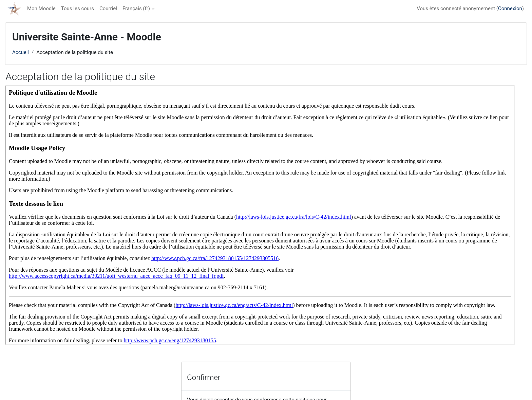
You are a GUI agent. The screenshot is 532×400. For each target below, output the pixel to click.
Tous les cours (78, 8)
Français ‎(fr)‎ (136, 8)
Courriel (108, 8)
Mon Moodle (41, 8)
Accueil (21, 52)
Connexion (510, 8)
